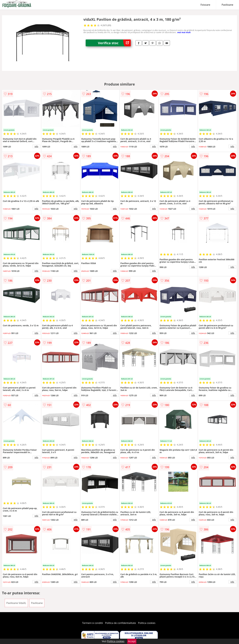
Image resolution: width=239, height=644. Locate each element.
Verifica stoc (114, 43)
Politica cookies (147, 623)
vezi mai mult (184, 32)
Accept (132, 641)
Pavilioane (227, 5)
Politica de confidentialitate (121, 623)
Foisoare (205, 5)
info (36, 146)
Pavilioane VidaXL (16, 603)
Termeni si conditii (93, 623)
